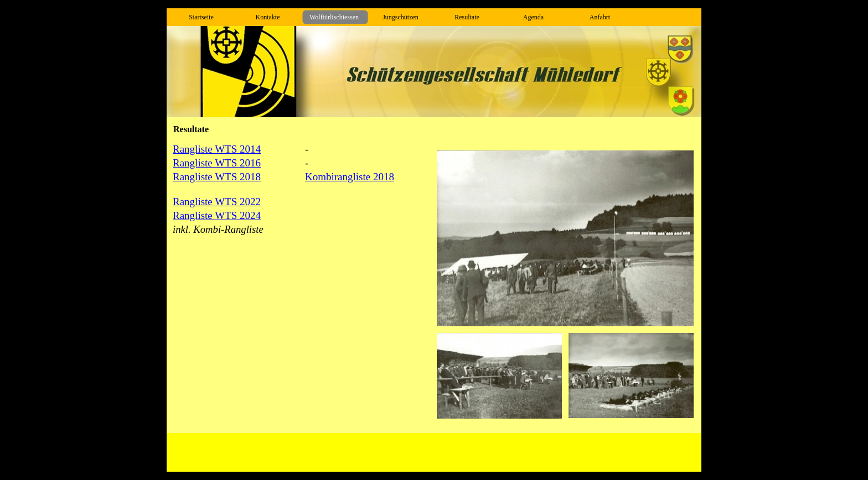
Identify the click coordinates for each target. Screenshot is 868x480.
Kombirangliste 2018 (350, 177)
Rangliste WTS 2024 (217, 215)
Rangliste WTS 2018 (217, 177)
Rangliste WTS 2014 (217, 149)
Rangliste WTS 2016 (217, 163)
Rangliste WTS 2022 (217, 202)
